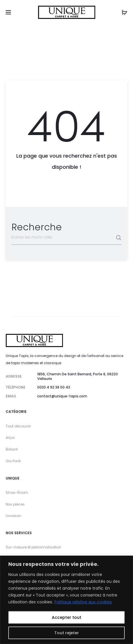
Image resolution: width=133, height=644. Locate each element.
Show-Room (17, 493)
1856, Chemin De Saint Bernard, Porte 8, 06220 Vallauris (78, 376)
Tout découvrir (18, 426)
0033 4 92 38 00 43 (54, 387)
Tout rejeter (67, 633)
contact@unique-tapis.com (62, 396)
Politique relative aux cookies (83, 602)
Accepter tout (66, 617)
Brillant (12, 449)
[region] (66, 600)
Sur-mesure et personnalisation (33, 547)
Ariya (10, 438)
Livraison (13, 516)
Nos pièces (15, 504)
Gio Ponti (13, 461)
